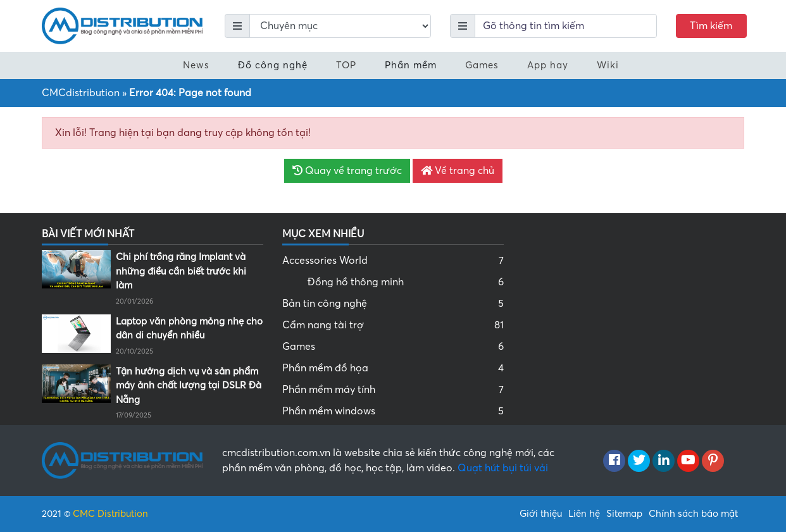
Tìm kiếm (711, 26)
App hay (548, 65)
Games (482, 65)
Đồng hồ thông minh (406, 282)
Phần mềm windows (393, 411)
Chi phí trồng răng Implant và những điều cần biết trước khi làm (181, 271)
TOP (346, 65)
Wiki (608, 65)
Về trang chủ (458, 171)
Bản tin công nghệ (393, 304)
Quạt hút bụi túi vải (503, 468)
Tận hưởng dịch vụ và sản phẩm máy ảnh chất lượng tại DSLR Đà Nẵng (189, 386)
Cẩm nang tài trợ (393, 325)
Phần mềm (411, 65)
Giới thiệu (541, 514)
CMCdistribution (81, 93)
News (196, 65)
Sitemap (624, 514)
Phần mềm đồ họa (393, 368)
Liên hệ (584, 514)
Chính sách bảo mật (693, 514)
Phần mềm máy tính (393, 390)
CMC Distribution (110, 514)
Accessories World (393, 261)
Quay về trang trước (347, 171)
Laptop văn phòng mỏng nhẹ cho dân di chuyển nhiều (189, 329)
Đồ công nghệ (273, 65)
